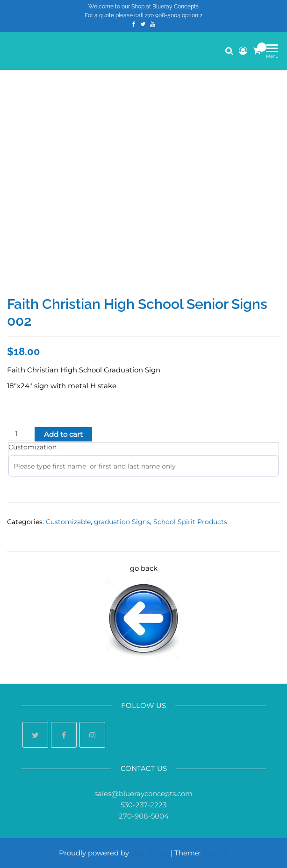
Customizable (68, 522)
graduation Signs (122, 522)
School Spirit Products (190, 522)
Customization (32, 447)
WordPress (150, 853)
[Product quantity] (20, 434)
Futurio (215, 853)
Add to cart (63, 434)
